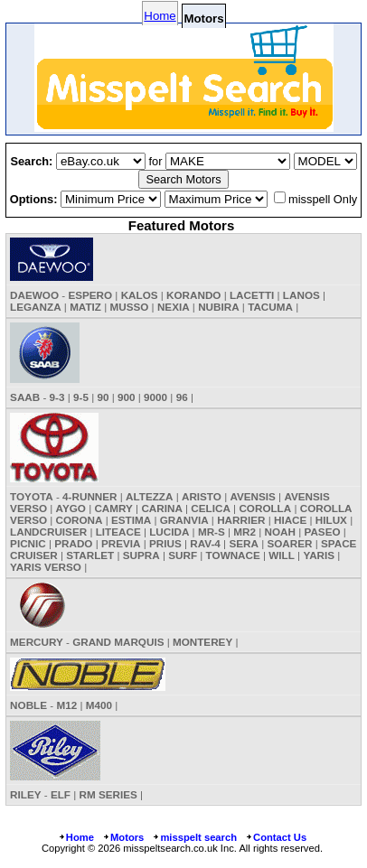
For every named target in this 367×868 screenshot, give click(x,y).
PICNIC (28, 543)
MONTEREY (202, 642)
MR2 (245, 532)
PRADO (73, 543)
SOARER (289, 543)
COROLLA (265, 508)
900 (127, 397)
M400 (99, 705)
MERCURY (37, 642)
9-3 (57, 397)
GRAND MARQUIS (118, 642)
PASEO (322, 532)
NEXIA (174, 307)
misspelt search (194, 837)
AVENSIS (252, 496)
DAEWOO (34, 295)
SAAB (25, 397)
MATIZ (85, 307)
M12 (66, 705)
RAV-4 (205, 543)
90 (103, 397)
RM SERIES (108, 794)
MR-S (212, 532)
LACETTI (252, 295)
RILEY (25, 794)
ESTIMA (131, 520)
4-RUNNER (89, 496)
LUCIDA (169, 532)
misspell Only (323, 199)
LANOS (301, 295)
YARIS (319, 555)
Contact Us (276, 837)
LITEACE (118, 532)
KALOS (140, 295)
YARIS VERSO (46, 567)
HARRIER (241, 520)
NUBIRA (218, 307)
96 (182, 397)
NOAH (280, 532)
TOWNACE (233, 555)
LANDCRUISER (48, 532)
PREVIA (121, 543)
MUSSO (130, 307)
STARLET (90, 555)
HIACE (290, 520)
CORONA (80, 520)
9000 (155, 397)
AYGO (71, 508)
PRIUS (165, 543)
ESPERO (90, 295)
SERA (243, 543)
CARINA (161, 508)
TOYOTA (32, 496)
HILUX (331, 520)
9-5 (81, 397)
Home (160, 16)
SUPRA (141, 555)
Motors (123, 837)
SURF (183, 555)
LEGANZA (36, 307)
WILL (282, 555)
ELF (61, 794)
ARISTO (202, 496)
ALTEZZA (149, 496)
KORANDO (193, 295)
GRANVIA (184, 520)
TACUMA (270, 307)
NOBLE (28, 705)
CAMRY (113, 508)
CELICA (211, 508)
